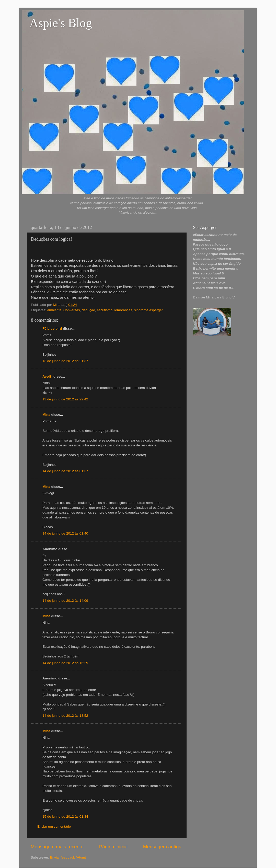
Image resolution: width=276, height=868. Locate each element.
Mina (46, 415)
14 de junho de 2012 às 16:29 (65, 663)
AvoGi (47, 377)
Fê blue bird (52, 328)
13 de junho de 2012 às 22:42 (65, 399)
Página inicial (113, 847)
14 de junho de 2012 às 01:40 (65, 533)
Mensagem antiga (162, 847)
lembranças (123, 310)
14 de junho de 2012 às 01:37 (65, 471)
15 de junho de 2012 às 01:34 (65, 817)
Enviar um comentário (54, 826)
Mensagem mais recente (57, 847)
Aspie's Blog (61, 23)
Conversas (72, 310)
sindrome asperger (149, 310)
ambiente (54, 310)
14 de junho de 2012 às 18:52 (65, 716)
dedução (88, 310)
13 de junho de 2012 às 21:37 (65, 361)
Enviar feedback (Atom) (68, 857)
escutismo (105, 310)
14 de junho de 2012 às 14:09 (65, 601)
